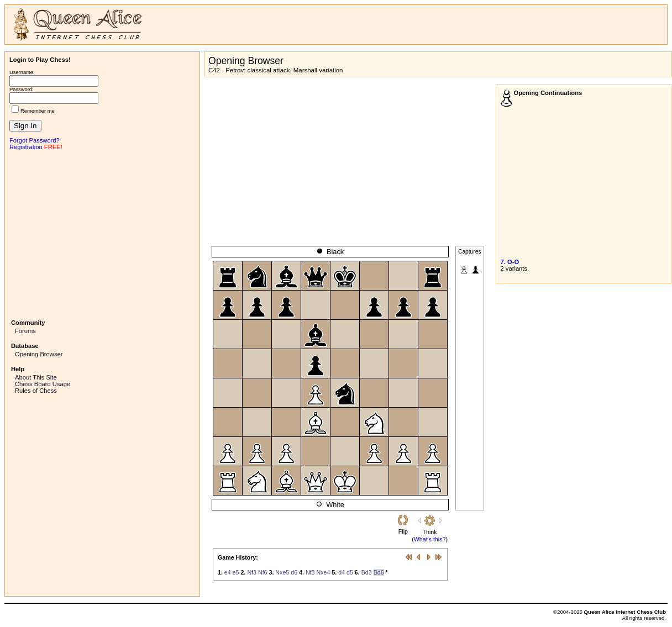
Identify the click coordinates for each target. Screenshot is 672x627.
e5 (236, 572)
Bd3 (367, 572)
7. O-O (510, 262)
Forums (25, 331)
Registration (26, 147)
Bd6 (379, 572)
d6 (294, 572)
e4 (228, 572)
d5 (350, 572)
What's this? (430, 539)
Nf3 (252, 572)
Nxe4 (323, 572)
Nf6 (263, 572)
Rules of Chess (36, 391)
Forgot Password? (35, 140)
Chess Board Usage (43, 384)
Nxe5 (282, 572)
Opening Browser (39, 354)
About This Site (36, 377)
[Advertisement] (102, 234)
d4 (342, 572)
